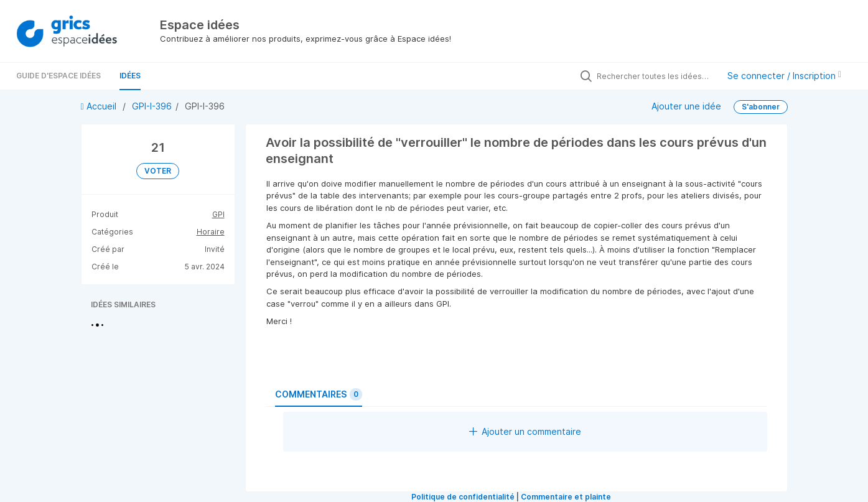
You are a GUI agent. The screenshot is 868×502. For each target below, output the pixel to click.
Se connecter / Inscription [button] (784, 76)
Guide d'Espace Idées (58, 76)
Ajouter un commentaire (525, 431)
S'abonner (761, 107)
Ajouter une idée (686, 105)
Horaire (211, 232)
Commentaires (319, 394)
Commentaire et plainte (566, 497)
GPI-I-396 (152, 106)
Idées (130, 76)
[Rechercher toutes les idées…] (655, 76)
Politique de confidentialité (463, 497)
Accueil (100, 106)
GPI (218, 214)
